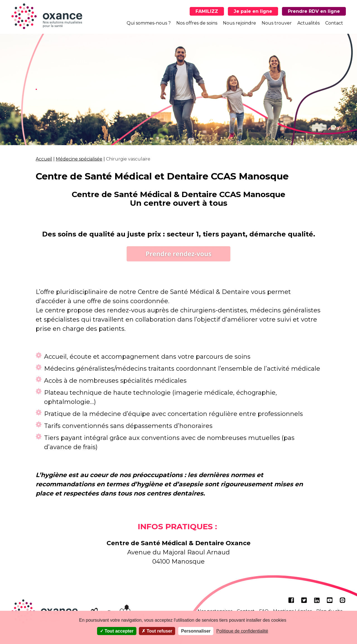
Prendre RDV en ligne (314, 11)
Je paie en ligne (253, 11)
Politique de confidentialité (242, 631)
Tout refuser (157, 631)
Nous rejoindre (239, 23)
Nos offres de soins (197, 23)
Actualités (308, 23)
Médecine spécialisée (79, 159)
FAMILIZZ (207, 11)
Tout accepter (117, 631)
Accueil (44, 159)
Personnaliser (196, 631)
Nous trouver (277, 23)
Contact (334, 23)
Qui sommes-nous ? (149, 23)
